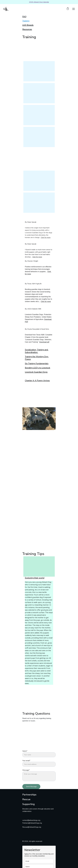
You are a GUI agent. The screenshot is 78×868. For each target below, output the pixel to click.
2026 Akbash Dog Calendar (39, 2)
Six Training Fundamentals (37, 364)
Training (26, 21)
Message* (26, 774)
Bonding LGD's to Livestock (38, 368)
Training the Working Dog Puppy (37, 358)
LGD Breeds (28, 25)
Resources (27, 29)
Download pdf (44, 344)
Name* (25, 755)
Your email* (26, 765)
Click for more (46, 240)
